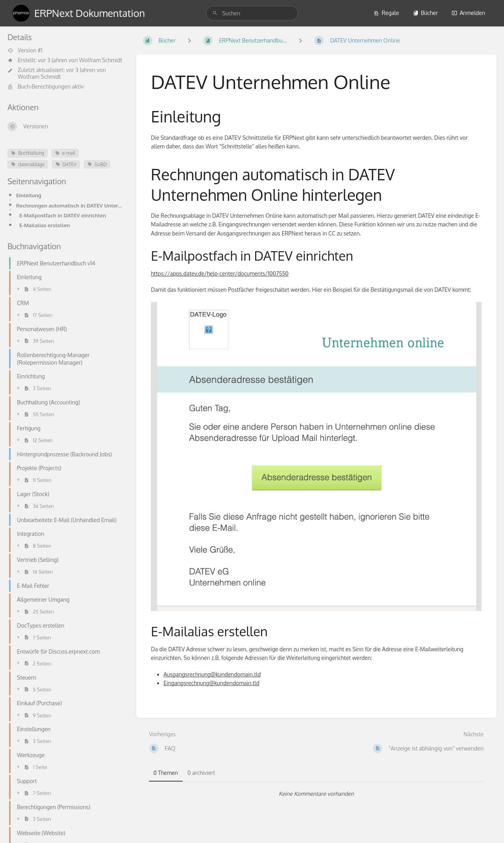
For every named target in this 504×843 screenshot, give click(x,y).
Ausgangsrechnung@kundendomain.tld (212, 674)
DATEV (66, 164)
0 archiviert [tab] (201, 773)
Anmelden (468, 13)
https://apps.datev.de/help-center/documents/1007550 (220, 273)
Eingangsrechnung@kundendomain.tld (211, 683)
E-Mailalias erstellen (45, 225)
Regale (386, 13)
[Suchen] (215, 13)
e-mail (65, 153)
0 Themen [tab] (166, 773)
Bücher (425, 13)
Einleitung (29, 195)
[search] (252, 13)
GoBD (97, 164)
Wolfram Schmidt (101, 60)
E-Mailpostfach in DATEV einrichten (63, 215)
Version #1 (25, 50)
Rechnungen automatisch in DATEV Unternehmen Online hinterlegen (70, 205)
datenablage (28, 164)
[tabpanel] (317, 794)
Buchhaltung (28, 153)
